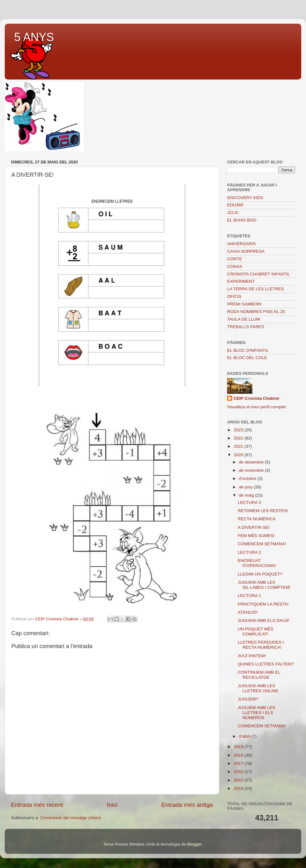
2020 (239, 455)
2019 (239, 747)
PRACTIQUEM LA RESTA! (263, 604)
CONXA (235, 266)
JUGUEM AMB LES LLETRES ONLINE (258, 688)
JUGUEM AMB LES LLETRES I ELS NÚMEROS (257, 713)
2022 (239, 438)
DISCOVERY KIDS (245, 198)
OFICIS (234, 296)
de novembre (252, 470)
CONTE (235, 259)
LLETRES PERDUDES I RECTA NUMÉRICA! (261, 645)
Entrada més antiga (187, 805)
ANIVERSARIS (241, 244)
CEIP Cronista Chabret (256, 398)
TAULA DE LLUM (244, 319)
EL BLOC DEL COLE (247, 358)
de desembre (252, 462)
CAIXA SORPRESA (246, 251)
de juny (246, 487)
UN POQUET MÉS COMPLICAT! (256, 632)
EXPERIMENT (241, 281)
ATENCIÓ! (248, 612)
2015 (239, 780)
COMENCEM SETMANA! (262, 544)
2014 (239, 788)
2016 (239, 772)
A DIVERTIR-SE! (254, 527)
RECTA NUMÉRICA (257, 519)
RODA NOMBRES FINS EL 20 (256, 312)
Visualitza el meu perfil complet (256, 407)
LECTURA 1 (250, 596)
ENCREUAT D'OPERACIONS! (257, 563)
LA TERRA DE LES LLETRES (256, 289)
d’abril (245, 736)
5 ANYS (34, 37)
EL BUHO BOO (242, 220)
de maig (247, 495)
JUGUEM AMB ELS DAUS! (264, 620)
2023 (239, 430)
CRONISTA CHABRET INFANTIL (259, 274)
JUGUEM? (248, 699)
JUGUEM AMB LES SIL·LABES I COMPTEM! (264, 585)
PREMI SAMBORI (244, 304)
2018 (239, 755)
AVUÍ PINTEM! (252, 656)
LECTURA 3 (250, 502)
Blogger (194, 844)
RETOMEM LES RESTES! (263, 511)
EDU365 (235, 205)
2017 (239, 763)
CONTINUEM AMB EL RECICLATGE (259, 675)
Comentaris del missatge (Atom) (71, 818)
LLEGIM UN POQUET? (260, 574)
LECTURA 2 (250, 552)
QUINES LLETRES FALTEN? (266, 664)
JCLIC (233, 213)
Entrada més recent (37, 805)
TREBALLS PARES (246, 327)
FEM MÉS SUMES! (256, 536)
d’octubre (248, 478)
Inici (112, 805)
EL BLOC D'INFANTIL (248, 350)
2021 (239, 446)
